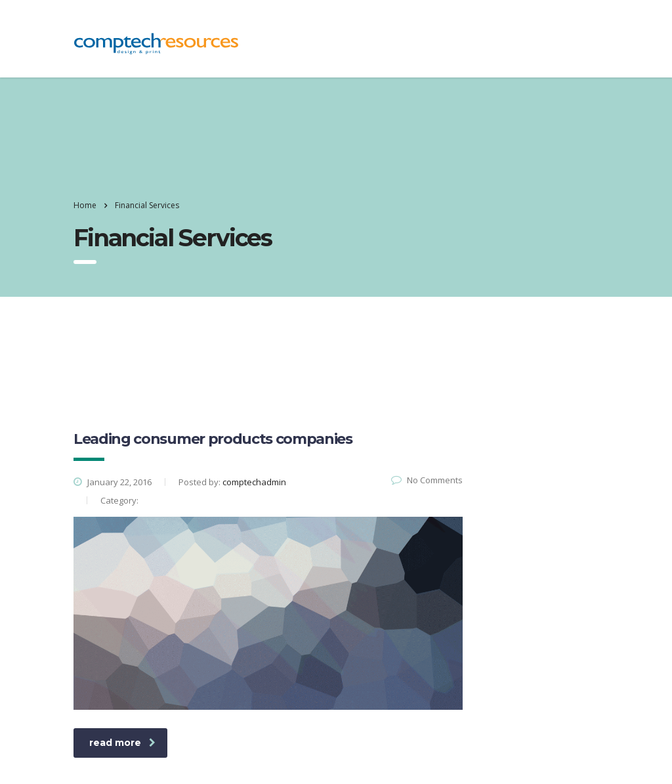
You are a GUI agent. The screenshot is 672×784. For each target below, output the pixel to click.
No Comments (427, 480)
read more (122, 743)
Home (85, 205)
